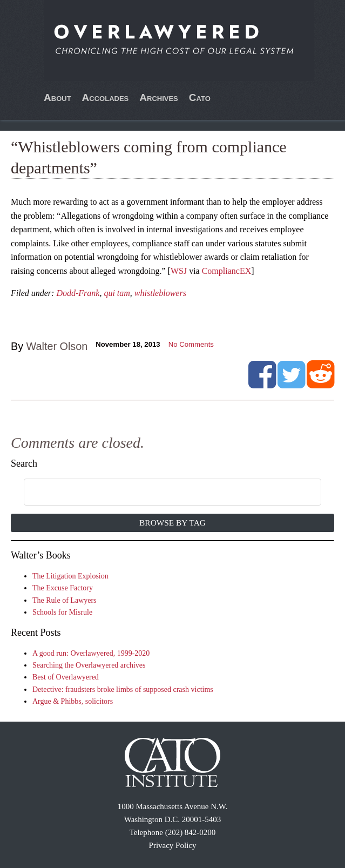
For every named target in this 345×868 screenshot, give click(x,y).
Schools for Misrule (62, 612)
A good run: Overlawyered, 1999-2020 (91, 653)
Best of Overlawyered (66, 677)
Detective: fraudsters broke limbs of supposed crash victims (123, 689)
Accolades (106, 97)
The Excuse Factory (63, 588)
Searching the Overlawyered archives (89, 665)
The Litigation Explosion (70, 576)
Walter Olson (57, 346)
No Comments (191, 344)
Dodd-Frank (78, 293)
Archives (159, 97)
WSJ (179, 271)
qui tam (117, 293)
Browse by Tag (172, 523)
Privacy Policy (173, 845)
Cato (200, 97)
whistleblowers (160, 293)
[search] (160, 493)
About (57, 97)
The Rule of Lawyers (65, 600)
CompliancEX (227, 271)
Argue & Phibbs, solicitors (73, 701)
